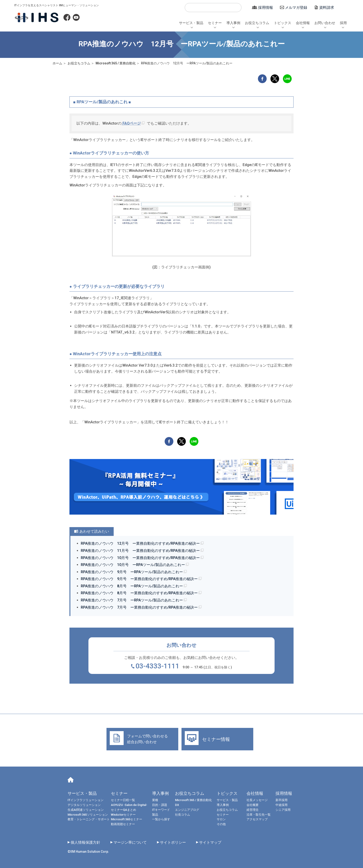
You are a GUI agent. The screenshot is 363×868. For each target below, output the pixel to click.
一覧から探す (161, 819)
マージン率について (130, 842)
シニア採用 (283, 810)
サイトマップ (210, 842)
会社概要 (253, 805)
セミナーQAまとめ (124, 810)
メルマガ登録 (296, 8)
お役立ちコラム (257, 23)
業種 (155, 800)
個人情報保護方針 (85, 842)
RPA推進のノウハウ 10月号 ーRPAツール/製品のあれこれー (133, 565)
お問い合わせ (325, 23)
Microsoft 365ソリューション (88, 815)
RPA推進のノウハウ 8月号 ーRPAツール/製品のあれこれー (132, 586)
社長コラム (183, 815)
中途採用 (282, 805)
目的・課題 (160, 805)
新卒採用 (282, 800)
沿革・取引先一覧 (259, 815)
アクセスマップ (257, 819)
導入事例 (233, 23)
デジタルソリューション (84, 805)
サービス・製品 (191, 23)
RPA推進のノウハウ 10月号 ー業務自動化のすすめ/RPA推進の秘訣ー (140, 558)
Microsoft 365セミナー (127, 819)
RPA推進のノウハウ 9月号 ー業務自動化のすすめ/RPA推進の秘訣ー (139, 579)
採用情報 (266, 8)
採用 (343, 23)
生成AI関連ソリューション (86, 810)
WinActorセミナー (123, 815)
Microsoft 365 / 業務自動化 (193, 800)
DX (177, 805)
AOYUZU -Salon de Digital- (129, 805)
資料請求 (327, 8)
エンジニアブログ (187, 810)
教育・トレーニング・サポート (89, 819)
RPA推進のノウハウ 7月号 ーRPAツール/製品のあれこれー (132, 600)
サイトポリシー (173, 842)
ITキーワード (161, 810)
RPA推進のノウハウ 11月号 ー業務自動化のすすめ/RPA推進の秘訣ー (140, 551)
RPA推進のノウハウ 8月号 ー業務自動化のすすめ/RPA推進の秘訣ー (139, 593)
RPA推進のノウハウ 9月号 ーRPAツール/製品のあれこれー (132, 572)
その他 (221, 824)
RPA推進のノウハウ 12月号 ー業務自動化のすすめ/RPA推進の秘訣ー (140, 543)
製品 (155, 815)
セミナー (215, 23)
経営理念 (253, 810)
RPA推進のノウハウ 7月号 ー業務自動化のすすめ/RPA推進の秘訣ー (139, 607)
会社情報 (303, 23)
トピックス (283, 23)
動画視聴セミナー (123, 824)
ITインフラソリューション (86, 800)
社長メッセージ (257, 800)
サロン (221, 819)
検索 (190, 8)
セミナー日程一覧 (123, 800)
